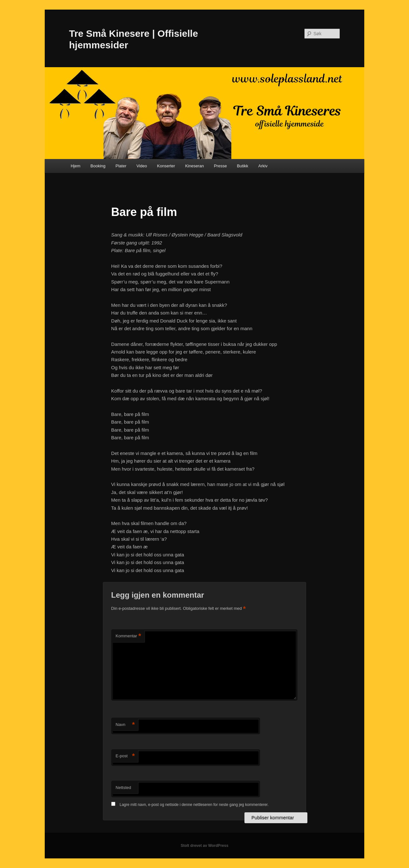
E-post (125, 756)
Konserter (166, 166)
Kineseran (194, 166)
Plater (121, 166)
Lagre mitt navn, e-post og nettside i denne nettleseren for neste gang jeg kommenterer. (194, 805)
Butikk (242, 166)
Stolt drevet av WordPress (204, 846)
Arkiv (263, 166)
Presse (220, 166)
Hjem (75, 166)
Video (142, 166)
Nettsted (123, 788)
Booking (98, 166)
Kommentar (128, 636)
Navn (125, 725)
